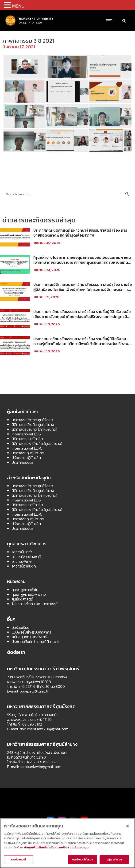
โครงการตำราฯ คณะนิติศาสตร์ (35, 604)
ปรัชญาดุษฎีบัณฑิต (26, 458)
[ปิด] (127, 826)
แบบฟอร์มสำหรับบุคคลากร (31, 632)
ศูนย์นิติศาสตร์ (22, 599)
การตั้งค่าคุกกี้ (18, 860)
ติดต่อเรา (16, 652)
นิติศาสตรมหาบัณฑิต (27, 439)
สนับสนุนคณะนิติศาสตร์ (29, 637)
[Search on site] (67, 194)
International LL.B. (27, 434)
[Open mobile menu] (111, 21)
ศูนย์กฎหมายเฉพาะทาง (29, 594)
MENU (18, 6)
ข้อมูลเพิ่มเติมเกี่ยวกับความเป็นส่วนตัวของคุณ (56, 847)
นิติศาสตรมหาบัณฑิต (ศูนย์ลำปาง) (37, 443)
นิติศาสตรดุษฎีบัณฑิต (28, 453)
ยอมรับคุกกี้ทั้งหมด (83, 860)
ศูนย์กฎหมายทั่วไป (25, 590)
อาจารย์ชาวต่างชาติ (26, 557)
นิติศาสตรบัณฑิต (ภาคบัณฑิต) (35, 429)
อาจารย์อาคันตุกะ (24, 566)
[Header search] (124, 20)
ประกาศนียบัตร (23, 462)
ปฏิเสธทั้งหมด (114, 860)
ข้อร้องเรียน (21, 627)
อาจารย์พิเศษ (22, 561)
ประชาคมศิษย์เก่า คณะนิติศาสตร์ (35, 642)
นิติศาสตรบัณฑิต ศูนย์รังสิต (32, 420)
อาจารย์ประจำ (22, 552)
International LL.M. (27, 448)
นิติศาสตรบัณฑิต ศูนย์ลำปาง (33, 425)
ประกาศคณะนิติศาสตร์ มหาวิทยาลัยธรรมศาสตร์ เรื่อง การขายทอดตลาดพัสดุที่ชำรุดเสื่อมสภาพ (80, 233)
